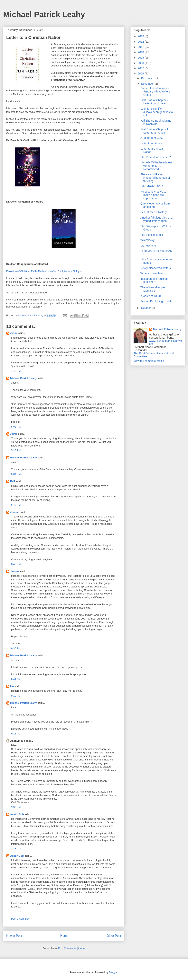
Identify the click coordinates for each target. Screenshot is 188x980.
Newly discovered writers (156, 268)
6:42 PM (16, 505)
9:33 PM (16, 807)
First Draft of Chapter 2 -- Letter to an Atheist (156, 102)
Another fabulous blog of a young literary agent (156, 219)
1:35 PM (16, 911)
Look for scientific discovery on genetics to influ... (157, 112)
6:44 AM (16, 679)
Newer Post (14, 936)
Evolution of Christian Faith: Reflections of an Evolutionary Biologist (44, 271)
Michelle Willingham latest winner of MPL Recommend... (156, 166)
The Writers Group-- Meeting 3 (153, 289)
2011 (141, 47)
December (148, 78)
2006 (141, 74)
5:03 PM (16, 427)
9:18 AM (16, 734)
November (148, 84)
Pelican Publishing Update (156, 301)
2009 (141, 58)
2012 (141, 42)
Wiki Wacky (147, 240)
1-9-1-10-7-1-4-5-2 (152, 186)
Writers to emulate (151, 273)
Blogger (113, 972)
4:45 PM (16, 371)
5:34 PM (16, 474)
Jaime (14, 434)
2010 (141, 52)
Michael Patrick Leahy (44, 14)
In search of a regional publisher (154, 280)
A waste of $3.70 (151, 296)
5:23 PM (16, 450)
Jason (14, 333)
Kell (13, 481)
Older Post (114, 936)
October (146, 308)
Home (64, 936)
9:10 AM (16, 696)
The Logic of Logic (152, 235)
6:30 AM (16, 648)
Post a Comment (21, 919)
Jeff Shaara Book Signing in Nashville (156, 122)
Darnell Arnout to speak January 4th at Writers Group (155, 91)
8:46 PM (16, 564)
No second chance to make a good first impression (153, 195)
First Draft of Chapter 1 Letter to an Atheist (154, 131)
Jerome (15, 512)
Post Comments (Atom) (71, 948)
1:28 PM (16, 849)
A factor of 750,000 (152, 138)
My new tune (148, 246)
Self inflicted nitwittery (154, 212)
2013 (141, 36)
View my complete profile (149, 361)
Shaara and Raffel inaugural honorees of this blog (155, 178)
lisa (12, 686)
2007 (141, 68)
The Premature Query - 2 (156, 157)
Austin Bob (17, 814)
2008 (141, 63)
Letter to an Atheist (152, 143)
